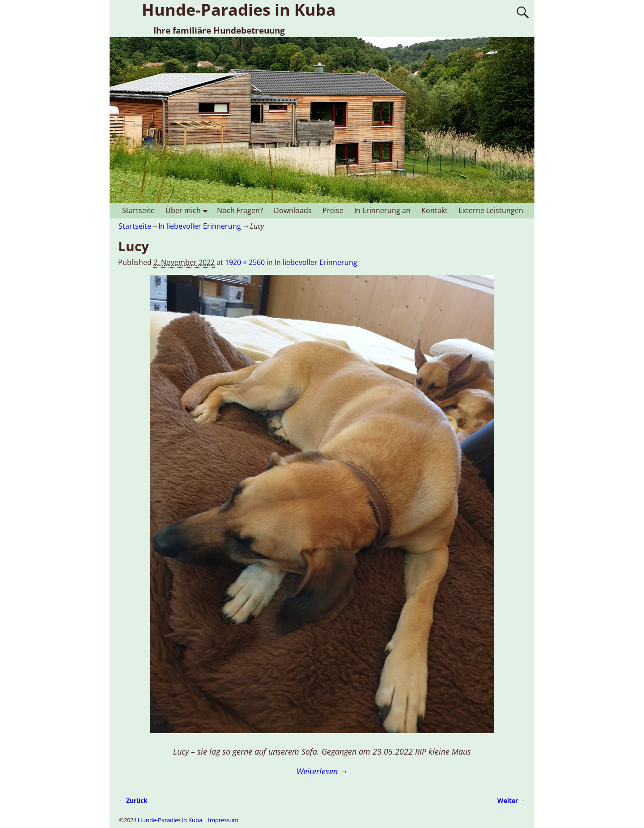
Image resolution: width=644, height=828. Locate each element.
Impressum (223, 820)
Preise (333, 210)
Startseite (138, 210)
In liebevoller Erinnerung (200, 226)
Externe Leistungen (491, 210)
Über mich (189, 211)
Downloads (293, 210)
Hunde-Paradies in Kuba (170, 820)
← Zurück (133, 800)
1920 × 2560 (245, 262)
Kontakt (434, 210)
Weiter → (512, 800)
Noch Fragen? (240, 210)
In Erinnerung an (382, 210)
